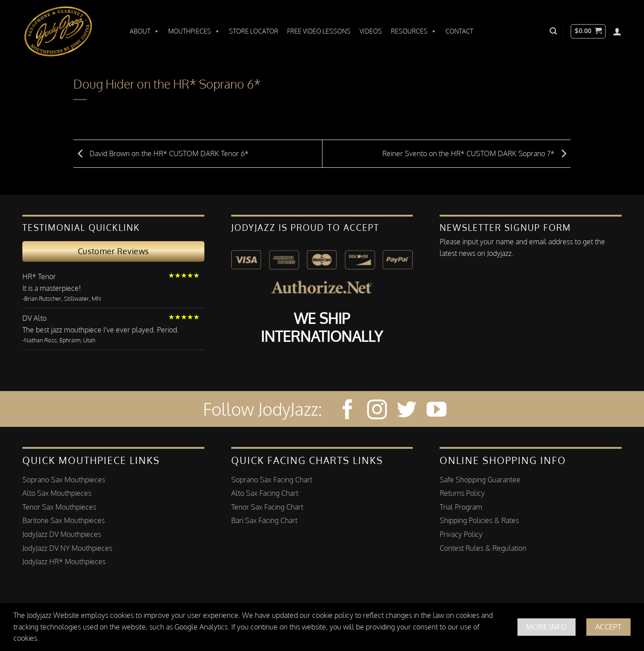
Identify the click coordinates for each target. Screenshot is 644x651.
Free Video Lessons (319, 31)
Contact (459, 31)
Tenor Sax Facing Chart (267, 507)
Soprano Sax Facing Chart (272, 480)
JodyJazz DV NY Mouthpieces (67, 548)
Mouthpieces (194, 31)
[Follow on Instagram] (377, 411)
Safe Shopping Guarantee (480, 480)
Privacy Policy (461, 534)
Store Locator (254, 31)
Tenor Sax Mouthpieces (59, 507)
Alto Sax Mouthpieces (57, 493)
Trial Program (461, 507)
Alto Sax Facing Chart (265, 493)
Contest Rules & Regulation (483, 548)
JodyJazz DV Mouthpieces (62, 534)
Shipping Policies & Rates (479, 520)
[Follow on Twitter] (407, 411)
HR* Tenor (39, 277)
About (144, 31)
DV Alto (34, 318)
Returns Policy (462, 493)
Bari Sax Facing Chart (264, 520)
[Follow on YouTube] (436, 411)
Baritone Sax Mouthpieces (64, 520)
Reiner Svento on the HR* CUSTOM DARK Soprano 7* (477, 153)
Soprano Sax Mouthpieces (64, 480)
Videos (371, 31)
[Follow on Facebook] (347, 411)
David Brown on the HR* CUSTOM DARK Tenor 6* (161, 153)
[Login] (617, 31)
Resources (414, 31)
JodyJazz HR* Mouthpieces (64, 562)
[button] (553, 31)
